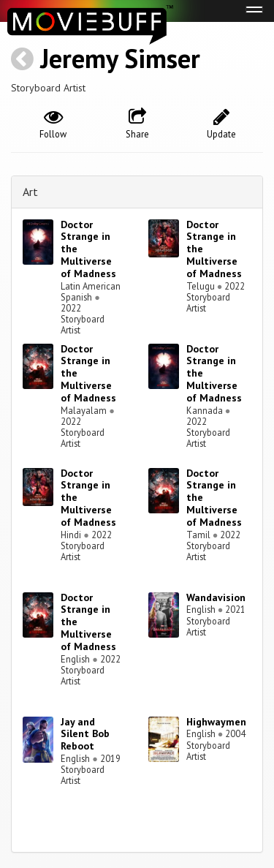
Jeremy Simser (120, 58)
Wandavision (216, 597)
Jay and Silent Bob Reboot (85, 734)
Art (30, 192)
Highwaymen (216, 722)
